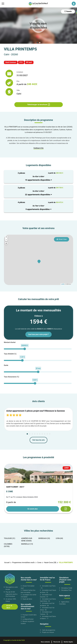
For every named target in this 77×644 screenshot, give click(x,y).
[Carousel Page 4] (35, 434)
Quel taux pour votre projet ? (38, 334)
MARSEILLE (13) (27, 544)
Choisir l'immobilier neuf (28, 587)
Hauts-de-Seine (27, 599)
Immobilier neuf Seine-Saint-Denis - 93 (48, 600)
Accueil (7, 563)
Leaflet (63, 284)
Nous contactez (45, 642)
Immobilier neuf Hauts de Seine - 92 (48, 591)
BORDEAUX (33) (44, 538)
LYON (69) (59, 538)
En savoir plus (33, 509)
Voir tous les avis (39, 440)
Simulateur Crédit (66, 588)
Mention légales (68, 642)
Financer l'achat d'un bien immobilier (28, 591)
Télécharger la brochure (39, 105)
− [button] (6, 240)
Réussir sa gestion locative (27, 623)
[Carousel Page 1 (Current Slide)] (37, 43)
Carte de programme (48, 630)
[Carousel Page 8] (45, 434)
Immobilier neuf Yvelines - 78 (46, 613)
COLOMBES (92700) (8, 545)
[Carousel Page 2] (40, 43)
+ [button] (6, 237)
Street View (62, 239)
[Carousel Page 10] (50, 434)
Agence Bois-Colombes (64, 603)
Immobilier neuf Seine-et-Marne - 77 (48, 618)
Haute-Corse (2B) (50, 563)
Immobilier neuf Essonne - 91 (46, 596)
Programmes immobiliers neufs (23, 563)
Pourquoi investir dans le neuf (29, 616)
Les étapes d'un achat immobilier (29, 596)
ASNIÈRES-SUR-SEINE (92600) (27, 540)
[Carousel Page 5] (37, 434)
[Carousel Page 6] (40, 434)
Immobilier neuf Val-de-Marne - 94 (47, 604)
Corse (39, 563)
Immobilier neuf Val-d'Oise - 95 (47, 609)
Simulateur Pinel (65, 590)
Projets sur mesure (47, 632)
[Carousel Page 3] (32, 434)
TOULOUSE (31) (10, 538)
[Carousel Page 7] (42, 434)
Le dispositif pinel (27, 619)
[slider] (25, 349)
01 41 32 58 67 (9, 607)
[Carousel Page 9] (47, 434)
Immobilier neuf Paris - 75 (48, 587)
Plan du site (57, 642)
